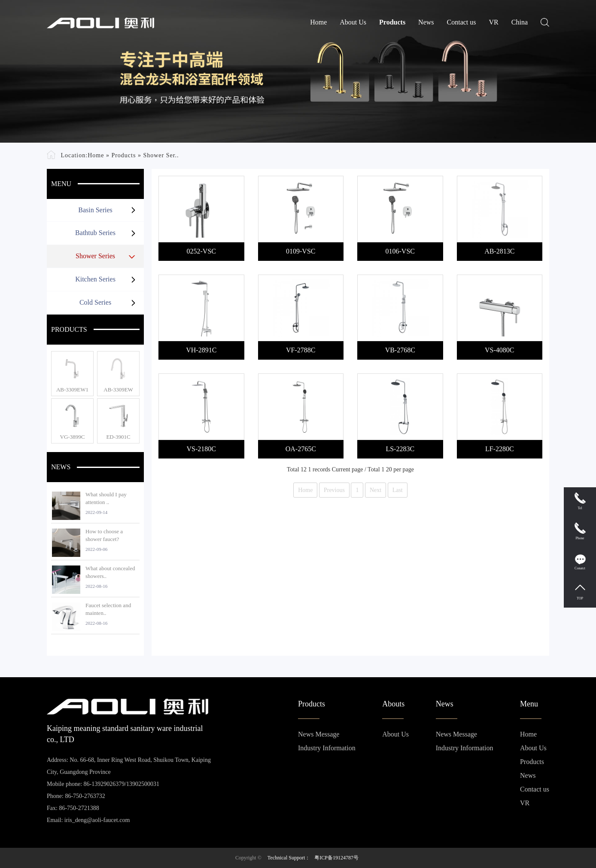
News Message (319, 734)
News (426, 22)
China (520, 22)
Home (318, 22)
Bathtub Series (95, 233)
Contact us (462, 22)
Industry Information (327, 748)
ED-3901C (118, 437)
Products (392, 22)
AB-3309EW (118, 390)
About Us (353, 22)
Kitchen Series (95, 279)
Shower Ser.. (161, 155)
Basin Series (95, 210)
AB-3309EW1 (72, 390)
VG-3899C (73, 437)
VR (494, 22)
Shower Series (95, 256)
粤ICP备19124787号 (336, 858)
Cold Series (95, 302)
